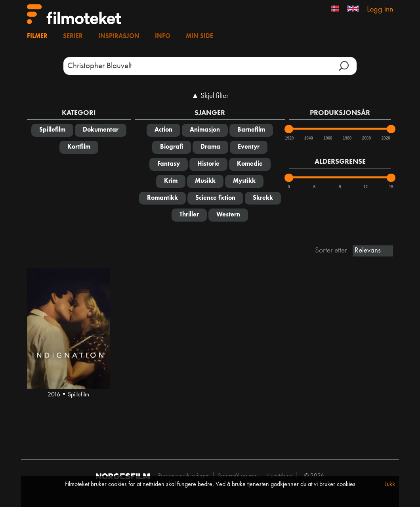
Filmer (37, 36)
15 (391, 187)
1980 (347, 138)
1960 (327, 138)
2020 (385, 138)
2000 (366, 138)
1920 (289, 138)
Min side (199, 36)
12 (366, 187)
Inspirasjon (119, 36)
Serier (73, 36)
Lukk (390, 484)
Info (163, 36)
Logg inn (380, 10)
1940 (308, 138)
